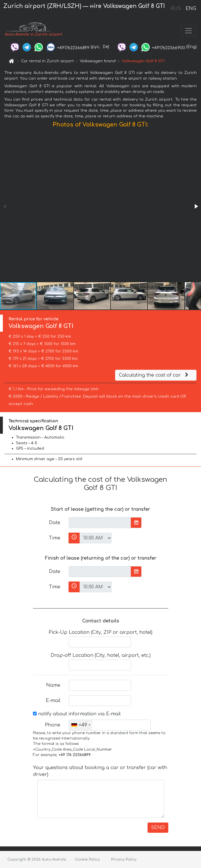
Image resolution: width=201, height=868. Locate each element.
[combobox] (81, 725)
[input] (100, 523)
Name (53, 685)
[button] (196, 206)
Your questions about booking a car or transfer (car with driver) (100, 771)
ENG (191, 9)
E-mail (53, 701)
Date (55, 523)
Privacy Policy (124, 859)
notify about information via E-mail (77, 714)
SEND (158, 828)
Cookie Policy (87, 859)
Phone (53, 725)
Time (55, 538)
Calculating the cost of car (154, 375)
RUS (176, 9)
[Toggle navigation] (188, 31)
